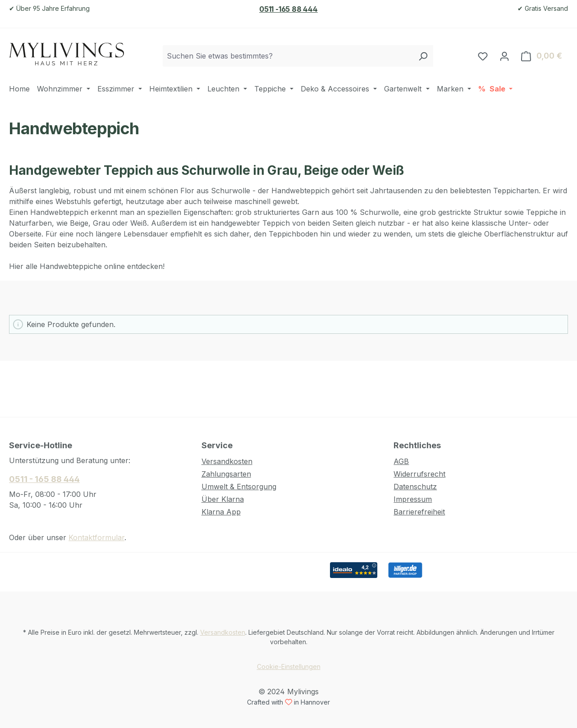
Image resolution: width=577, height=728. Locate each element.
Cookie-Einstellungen (289, 667)
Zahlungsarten (226, 474)
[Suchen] (423, 56)
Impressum (413, 499)
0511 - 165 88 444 (44, 479)
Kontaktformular (96, 537)
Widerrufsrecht (419, 474)
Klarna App (221, 512)
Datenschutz (415, 487)
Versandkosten (227, 461)
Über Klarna (223, 499)
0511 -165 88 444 (288, 9)
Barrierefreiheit (419, 512)
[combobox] (288, 56)
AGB (401, 461)
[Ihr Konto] (504, 56)
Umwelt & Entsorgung (239, 487)
